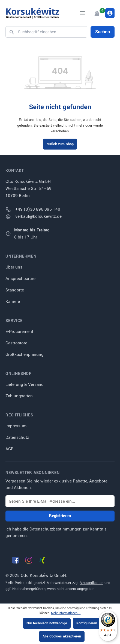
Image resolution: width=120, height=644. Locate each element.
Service (14, 321)
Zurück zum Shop (60, 144)
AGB (10, 449)
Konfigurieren (87, 623)
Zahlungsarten (19, 396)
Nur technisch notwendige (47, 623)
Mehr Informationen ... (66, 613)
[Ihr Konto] (110, 13)
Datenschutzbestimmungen (55, 529)
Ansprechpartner (21, 279)
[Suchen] (11, 32)
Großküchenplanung (25, 354)
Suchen (103, 32)
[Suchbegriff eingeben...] (51, 32)
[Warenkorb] (97, 13)
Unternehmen (21, 257)
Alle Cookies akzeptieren (62, 636)
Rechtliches (19, 415)
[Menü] (82, 13)
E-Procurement (19, 332)
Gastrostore (16, 343)
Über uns (14, 267)
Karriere (13, 302)
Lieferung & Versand (25, 384)
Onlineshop (19, 374)
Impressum (16, 426)
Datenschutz (17, 437)
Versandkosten (92, 583)
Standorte (15, 290)
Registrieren (60, 516)
